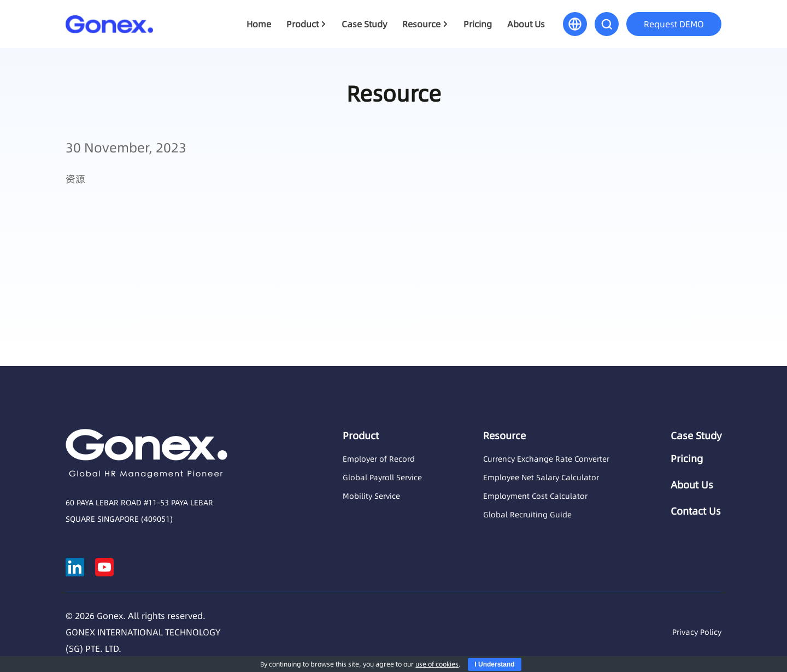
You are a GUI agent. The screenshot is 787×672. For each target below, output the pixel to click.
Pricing (478, 24)
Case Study (364, 24)
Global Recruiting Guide (527, 515)
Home (259, 24)
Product (303, 24)
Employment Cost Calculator (535, 496)
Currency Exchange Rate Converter (546, 459)
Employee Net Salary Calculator (541, 478)
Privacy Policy (697, 632)
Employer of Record (379, 459)
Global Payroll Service (382, 478)
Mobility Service (371, 496)
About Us (526, 24)
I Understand (494, 664)
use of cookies (437, 664)
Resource (421, 24)
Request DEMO (674, 24)
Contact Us (696, 511)
